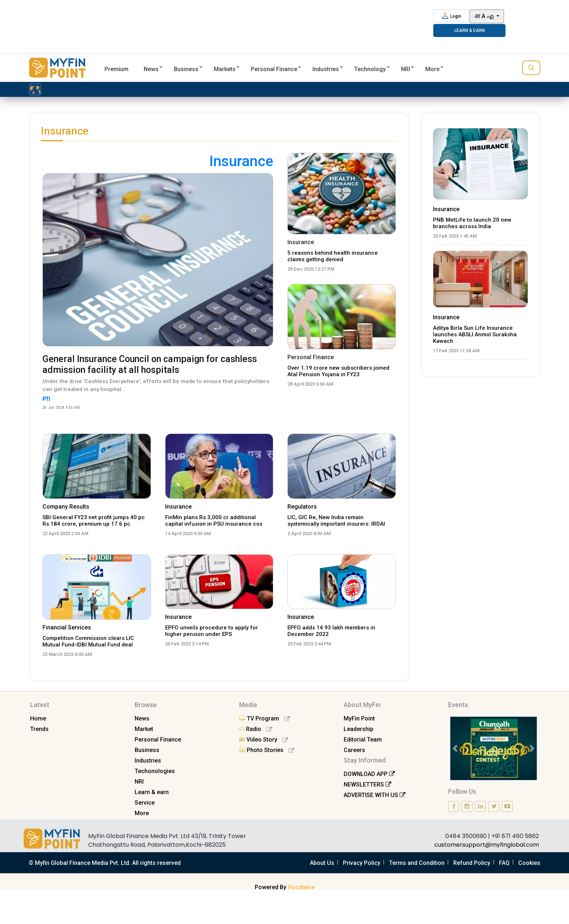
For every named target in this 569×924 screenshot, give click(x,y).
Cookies (529, 863)
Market (144, 729)
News (151, 69)
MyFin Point (359, 718)
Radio (256, 729)
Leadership (359, 729)
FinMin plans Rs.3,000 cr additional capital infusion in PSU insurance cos (214, 521)
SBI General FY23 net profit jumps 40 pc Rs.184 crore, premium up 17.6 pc (94, 521)
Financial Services (67, 627)
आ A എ (485, 16)
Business (186, 69)
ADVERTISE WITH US (374, 795)
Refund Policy (472, 863)
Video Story (264, 740)
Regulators (302, 507)
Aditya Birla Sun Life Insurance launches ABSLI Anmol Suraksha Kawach (475, 334)
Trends (39, 729)
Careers (354, 750)
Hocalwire (301, 887)
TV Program (265, 718)
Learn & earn (152, 792)
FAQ (504, 863)
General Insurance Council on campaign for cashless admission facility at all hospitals (150, 364)
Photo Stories (267, 750)
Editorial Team (363, 740)
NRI (406, 69)
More (432, 69)
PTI (48, 399)
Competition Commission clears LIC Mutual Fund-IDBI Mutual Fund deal (88, 641)
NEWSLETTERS (367, 785)
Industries (326, 69)
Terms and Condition (417, 863)
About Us (322, 863)
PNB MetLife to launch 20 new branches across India (472, 223)
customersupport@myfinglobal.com (487, 845)
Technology (370, 69)
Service (145, 803)
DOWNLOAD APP (369, 774)
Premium (116, 69)
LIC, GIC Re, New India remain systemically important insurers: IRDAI (336, 521)
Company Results (66, 507)
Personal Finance (274, 69)
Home (38, 718)
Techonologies (155, 771)
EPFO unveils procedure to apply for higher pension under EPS (212, 631)
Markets (225, 69)
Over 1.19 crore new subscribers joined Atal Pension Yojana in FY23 (338, 371)
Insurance (178, 507)
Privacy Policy (362, 863)
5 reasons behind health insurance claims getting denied (333, 256)
